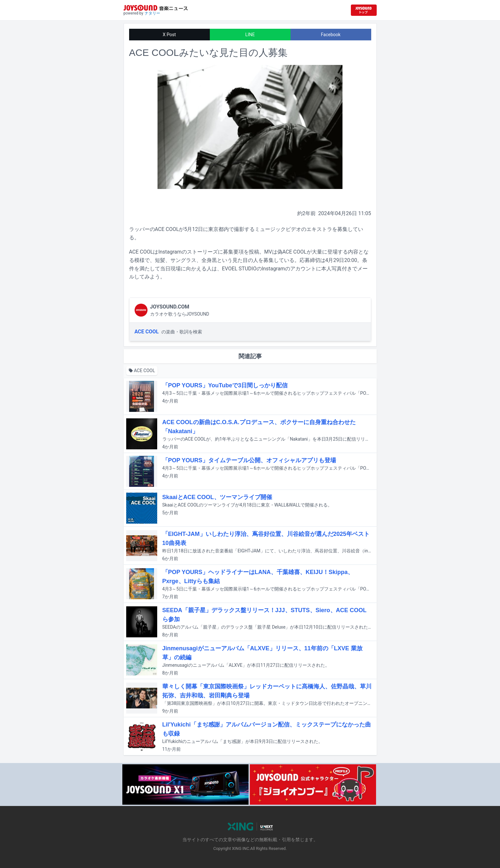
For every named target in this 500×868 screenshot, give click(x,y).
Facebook (331, 35)
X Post (169, 35)
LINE (250, 35)
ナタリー (152, 13)
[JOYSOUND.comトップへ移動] (364, 10)
